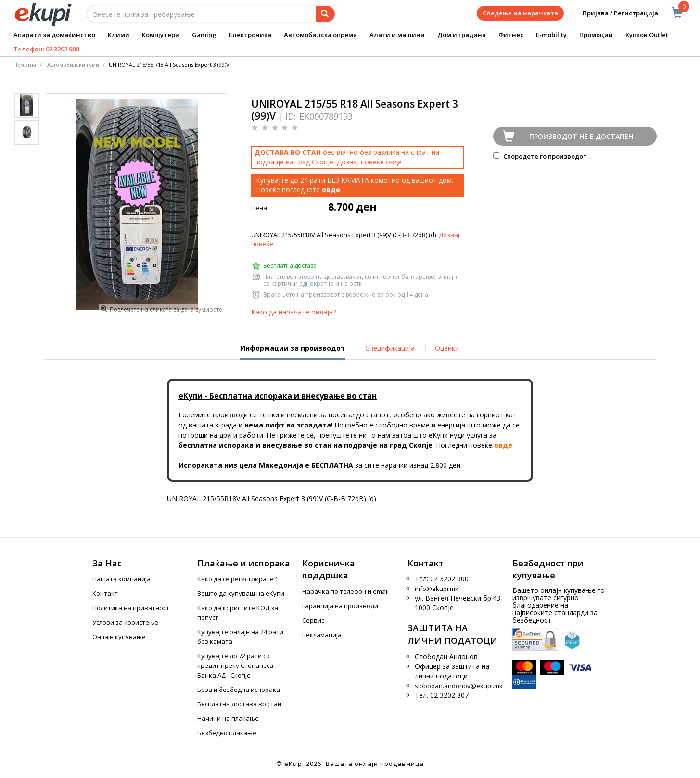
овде (394, 162)
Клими (119, 35)
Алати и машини (397, 35)
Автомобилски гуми (73, 65)
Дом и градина (462, 35)
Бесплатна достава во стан (239, 704)
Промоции (596, 35)
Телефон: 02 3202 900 (46, 49)
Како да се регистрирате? (237, 579)
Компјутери (161, 35)
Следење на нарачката (520, 13)
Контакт (105, 593)
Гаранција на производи (340, 606)
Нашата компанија (121, 579)
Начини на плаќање (228, 718)
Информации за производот (293, 351)
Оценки (447, 348)
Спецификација (390, 348)
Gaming (204, 35)
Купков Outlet (647, 35)
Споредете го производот (540, 156)
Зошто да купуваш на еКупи (241, 593)
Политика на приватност (131, 608)
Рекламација (322, 635)
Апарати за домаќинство (54, 35)
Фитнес (511, 35)
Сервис (313, 620)
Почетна (25, 65)
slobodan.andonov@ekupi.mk (459, 686)
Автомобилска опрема (320, 35)
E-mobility (551, 35)
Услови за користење (125, 622)
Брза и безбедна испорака (239, 690)
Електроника (250, 35)
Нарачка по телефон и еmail (345, 591)
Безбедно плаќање (227, 733)
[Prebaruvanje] (325, 14)
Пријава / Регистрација (614, 13)
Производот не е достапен (581, 136)
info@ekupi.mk (437, 589)
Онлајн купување (119, 637)
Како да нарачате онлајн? (293, 312)
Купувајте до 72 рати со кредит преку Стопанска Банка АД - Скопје (235, 665)
